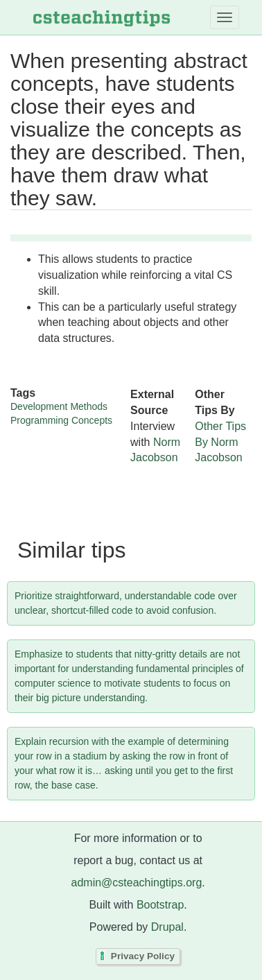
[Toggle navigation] (225, 17)
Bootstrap (160, 905)
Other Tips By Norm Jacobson (220, 442)
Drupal (167, 927)
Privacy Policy (143, 957)
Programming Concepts (61, 420)
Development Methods (59, 406)
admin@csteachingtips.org (137, 883)
